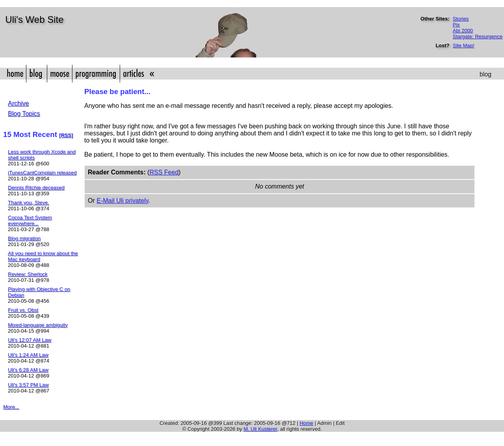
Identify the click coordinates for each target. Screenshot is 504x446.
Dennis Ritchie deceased (36, 188)
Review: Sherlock (28, 274)
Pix (456, 25)
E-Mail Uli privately (122, 201)
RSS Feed (164, 172)
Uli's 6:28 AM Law (28, 370)
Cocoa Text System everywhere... (30, 220)
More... (11, 407)
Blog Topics (24, 114)
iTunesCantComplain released (42, 173)
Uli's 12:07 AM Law (30, 340)
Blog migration (24, 238)
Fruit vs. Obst (23, 310)
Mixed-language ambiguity (38, 325)
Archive (18, 103)
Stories (461, 19)
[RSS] (66, 135)
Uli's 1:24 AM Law (28, 355)
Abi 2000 (463, 31)
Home (307, 423)
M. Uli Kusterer (260, 429)
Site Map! (464, 45)
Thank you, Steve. (29, 203)
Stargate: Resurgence (478, 36)
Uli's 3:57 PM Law (28, 385)
